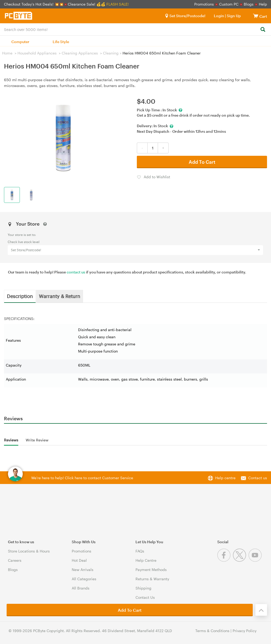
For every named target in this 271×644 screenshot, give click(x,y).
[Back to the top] (261, 610)
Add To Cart (202, 162)
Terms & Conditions (212, 631)
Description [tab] (20, 296)
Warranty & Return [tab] (60, 296)
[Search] (263, 30)
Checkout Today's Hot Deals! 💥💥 (34, 4)
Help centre (225, 478)
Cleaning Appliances (80, 53)
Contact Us (145, 597)
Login (219, 16)
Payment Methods (151, 570)
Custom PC (229, 4)
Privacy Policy (245, 631)
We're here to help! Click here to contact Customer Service (82, 478)
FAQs (140, 551)
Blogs (249, 4)
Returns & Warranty (152, 579)
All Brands (81, 588)
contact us (76, 272)
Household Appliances (37, 53)
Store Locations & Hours (29, 551)
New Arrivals (83, 570)
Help (263, 4)
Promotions (204, 4)
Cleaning (111, 53)
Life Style (61, 42)
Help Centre (146, 560)
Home (7, 53)
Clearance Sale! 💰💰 (87, 4)
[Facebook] (225, 560)
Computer (20, 42)
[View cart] (256, 16)
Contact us (258, 478)
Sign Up (233, 16)
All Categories (84, 579)
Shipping (143, 588)
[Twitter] (241, 560)
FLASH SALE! (118, 4)
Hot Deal (79, 560)
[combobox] (135, 29)
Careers (15, 560)
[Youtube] (256, 560)
